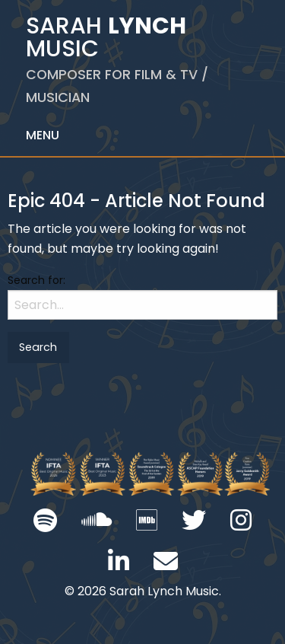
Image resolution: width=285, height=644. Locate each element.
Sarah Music (117, 58)
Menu (43, 135)
